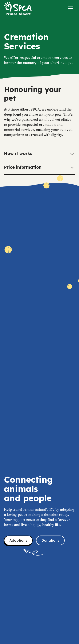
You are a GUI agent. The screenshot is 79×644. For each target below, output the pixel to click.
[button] (70, 8)
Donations (50, 540)
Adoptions (18, 540)
